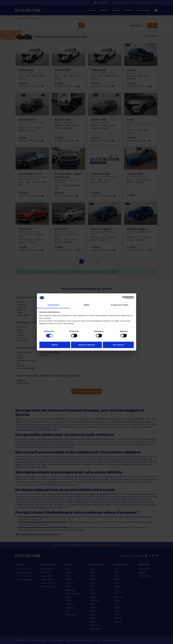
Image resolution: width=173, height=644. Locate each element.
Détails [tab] (86, 305)
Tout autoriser (118, 345)
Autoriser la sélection (87, 345)
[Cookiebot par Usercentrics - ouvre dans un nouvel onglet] (124, 298)
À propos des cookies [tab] (120, 305)
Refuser (55, 345)
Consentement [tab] (53, 305)
